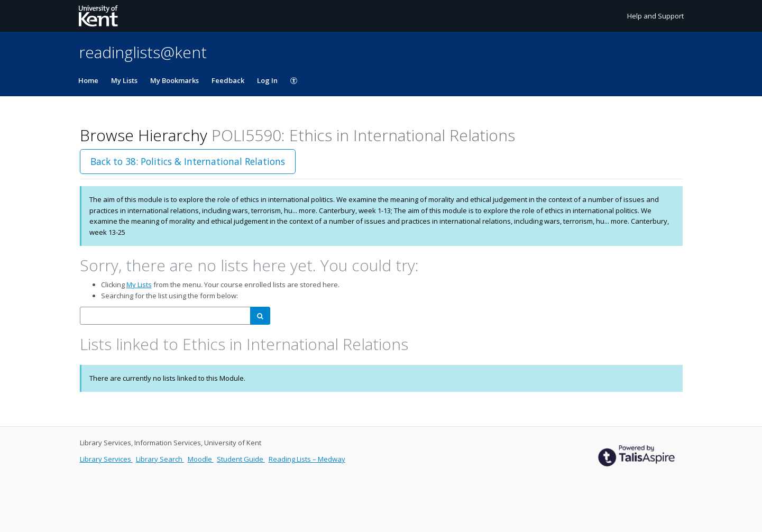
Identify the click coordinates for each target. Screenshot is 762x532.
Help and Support (655, 16)
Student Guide (241, 459)
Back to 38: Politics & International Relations (188, 161)
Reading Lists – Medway (307, 459)
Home (88, 80)
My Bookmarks (175, 80)
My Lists (124, 80)
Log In (267, 80)
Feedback (228, 80)
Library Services (106, 459)
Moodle (201, 459)
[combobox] (165, 316)
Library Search (160, 459)
